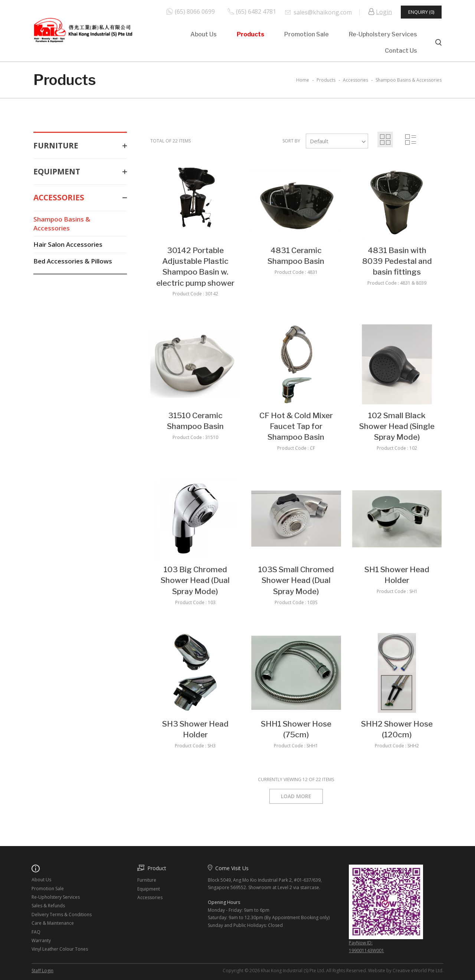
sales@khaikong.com (323, 12)
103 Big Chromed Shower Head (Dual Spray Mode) (195, 580)
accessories (356, 80)
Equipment (80, 172)
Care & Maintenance (53, 923)
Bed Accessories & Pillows (73, 261)
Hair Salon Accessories (68, 244)
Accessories (80, 198)
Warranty (41, 940)
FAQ (36, 932)
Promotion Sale (307, 34)
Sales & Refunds (48, 906)
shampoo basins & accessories (409, 80)
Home (303, 80)
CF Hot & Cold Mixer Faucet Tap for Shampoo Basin (296, 426)
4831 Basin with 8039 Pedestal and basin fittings (397, 261)
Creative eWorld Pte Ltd (417, 971)
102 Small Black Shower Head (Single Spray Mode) (397, 426)
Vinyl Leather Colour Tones (60, 949)
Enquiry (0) (421, 12)
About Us (204, 34)
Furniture (80, 146)
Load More (296, 796)
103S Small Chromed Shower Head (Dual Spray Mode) (296, 580)
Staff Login (42, 971)
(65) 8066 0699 (195, 12)
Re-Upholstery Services (383, 34)
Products (250, 34)
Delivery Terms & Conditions (62, 915)
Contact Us (401, 51)
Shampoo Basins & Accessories (62, 224)
